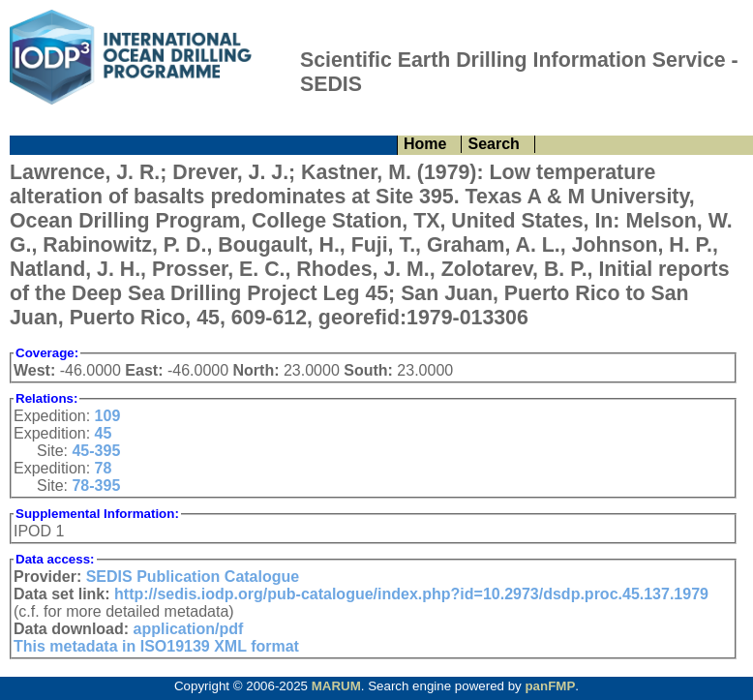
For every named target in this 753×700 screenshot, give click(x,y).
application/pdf (189, 629)
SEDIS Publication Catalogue (193, 577)
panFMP (550, 686)
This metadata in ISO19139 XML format (156, 646)
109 (108, 416)
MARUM (336, 686)
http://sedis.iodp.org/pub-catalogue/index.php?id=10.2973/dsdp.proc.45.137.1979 (411, 594)
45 (104, 433)
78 (104, 468)
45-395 (96, 451)
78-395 (96, 486)
